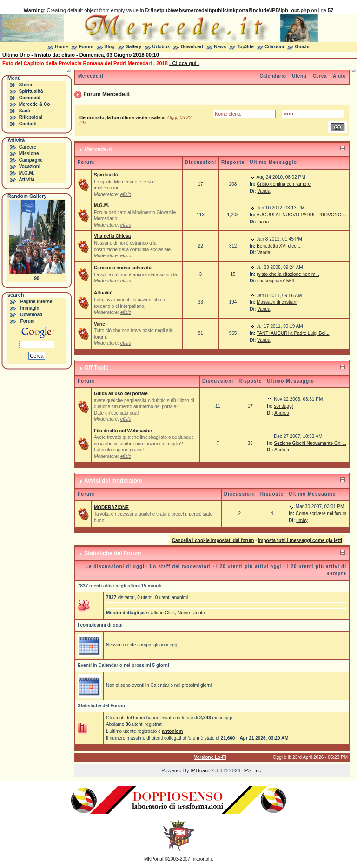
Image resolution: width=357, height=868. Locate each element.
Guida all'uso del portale (121, 394)
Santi (25, 111)
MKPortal (154, 859)
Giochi (302, 47)
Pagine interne (36, 302)
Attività (26, 179)
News (220, 47)
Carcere (28, 147)
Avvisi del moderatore (113, 481)
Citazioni (274, 47)
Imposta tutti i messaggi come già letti (300, 540)
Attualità (103, 293)
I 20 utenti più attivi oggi (249, 566)
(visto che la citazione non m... (288, 274)
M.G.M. (27, 173)
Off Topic (96, 368)
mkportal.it (202, 859)
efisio (126, 194)
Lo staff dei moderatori (180, 566)
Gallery (133, 47)
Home (61, 47)
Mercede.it (91, 76)
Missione (29, 153)
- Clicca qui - (184, 63)
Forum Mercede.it (106, 94)
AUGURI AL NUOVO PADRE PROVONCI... (301, 215)
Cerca (320, 76)
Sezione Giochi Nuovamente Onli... (310, 443)
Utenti (299, 76)
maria (263, 222)
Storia (26, 85)
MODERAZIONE (111, 507)
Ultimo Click (163, 613)
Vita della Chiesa (112, 236)
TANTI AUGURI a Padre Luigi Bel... (293, 333)
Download (192, 47)
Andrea (282, 413)
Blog (109, 47)
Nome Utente (191, 613)
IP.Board (200, 770)
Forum (86, 47)
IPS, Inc (252, 770)
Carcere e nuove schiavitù (123, 268)
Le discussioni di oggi (115, 566)
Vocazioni (30, 166)
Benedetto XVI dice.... (279, 246)
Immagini (31, 308)
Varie (99, 324)
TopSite (245, 47)
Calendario (273, 76)
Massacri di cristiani (277, 302)
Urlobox (161, 47)
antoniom (172, 731)
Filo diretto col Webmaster (123, 431)
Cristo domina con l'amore (284, 184)
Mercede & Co (35, 104)
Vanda (264, 191)
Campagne (31, 160)
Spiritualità (31, 91)
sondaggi (283, 406)
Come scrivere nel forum (321, 513)
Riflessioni (31, 117)
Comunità (30, 98)
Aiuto (339, 76)
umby (302, 520)
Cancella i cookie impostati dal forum (213, 540)
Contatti (28, 124)
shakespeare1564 (276, 281)
